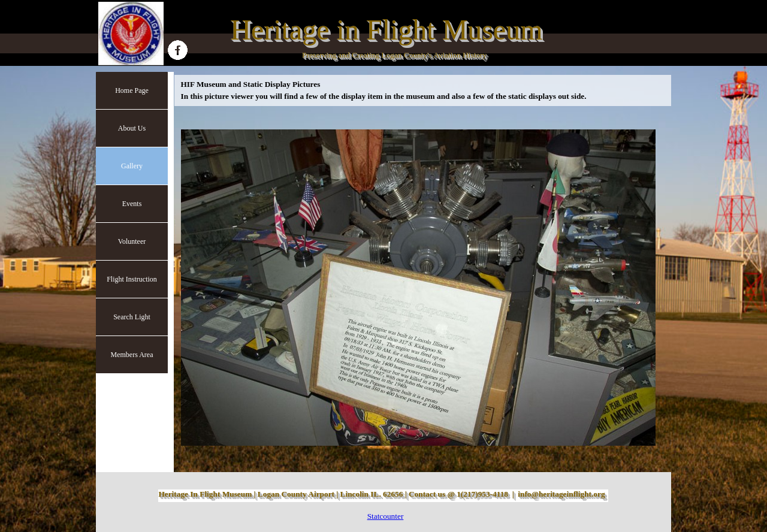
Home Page (132, 90)
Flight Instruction (132, 279)
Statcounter (386, 516)
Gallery (132, 166)
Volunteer (132, 241)
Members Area (132, 355)
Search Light (132, 317)
